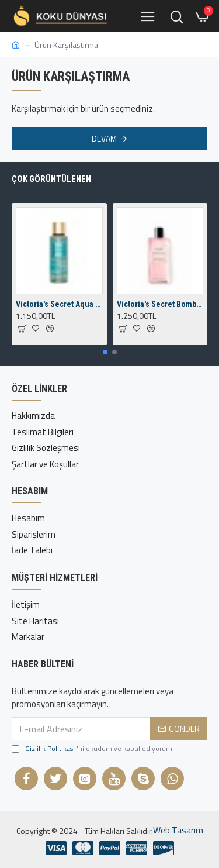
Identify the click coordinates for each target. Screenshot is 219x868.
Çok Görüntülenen (51, 179)
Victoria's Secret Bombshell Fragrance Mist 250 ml (160, 304)
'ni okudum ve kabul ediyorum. (93, 749)
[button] (105, 352)
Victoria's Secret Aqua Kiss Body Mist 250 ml (59, 304)
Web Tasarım (178, 831)
